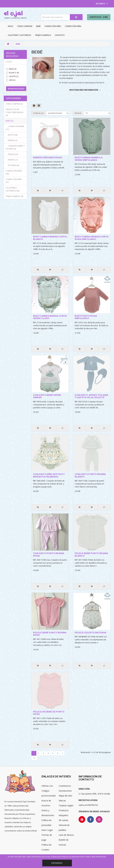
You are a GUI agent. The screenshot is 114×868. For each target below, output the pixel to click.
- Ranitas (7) (12, 160)
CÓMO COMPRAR (25, 26)
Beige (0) (11, 69)
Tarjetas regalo (66, 805)
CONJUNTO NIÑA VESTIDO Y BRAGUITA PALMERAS (49, 475)
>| (34, 758)
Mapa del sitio (65, 796)
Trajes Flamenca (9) (14, 196)
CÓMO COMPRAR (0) (14, 104)
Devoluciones (65, 791)
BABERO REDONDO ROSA (48, 158)
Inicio (11, 26)
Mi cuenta (63, 820)
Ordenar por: (39, 113)
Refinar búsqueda (16, 89)
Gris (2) (11, 80)
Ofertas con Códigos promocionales (49, 791)
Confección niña (73, 26)
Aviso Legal (47, 830)
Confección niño (53, 26)
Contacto (60, 35)
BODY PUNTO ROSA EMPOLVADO (86, 317)
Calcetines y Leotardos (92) (13, 189)
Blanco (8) (12, 73)
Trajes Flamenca (43, 35)
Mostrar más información (84, 90)
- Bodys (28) (12, 135)
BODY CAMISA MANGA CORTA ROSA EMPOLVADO (92, 238)
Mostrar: (78, 113)
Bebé (38, 26)
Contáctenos (65, 786)
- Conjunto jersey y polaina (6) (15, 147)
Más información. (99, 857)
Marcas (62, 801)
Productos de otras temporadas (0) (14, 112)
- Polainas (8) (12, 165)
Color (9, 62)
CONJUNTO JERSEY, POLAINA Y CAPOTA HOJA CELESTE (91, 396)
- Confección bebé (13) (15, 128)
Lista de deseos (66, 835)
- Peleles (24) (12, 154)
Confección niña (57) (14, 181)
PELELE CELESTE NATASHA (91, 633)
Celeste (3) (12, 76)
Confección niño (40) (14, 172)
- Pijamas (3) (11, 140)
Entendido (57, 863)
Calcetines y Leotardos (19, 35)
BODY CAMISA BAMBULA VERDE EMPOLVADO (89, 159)
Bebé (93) (9, 121)
